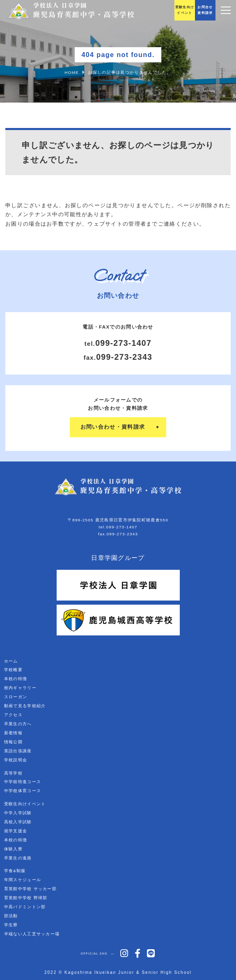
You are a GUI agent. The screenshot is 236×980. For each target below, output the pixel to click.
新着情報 (13, 733)
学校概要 (13, 670)
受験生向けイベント (25, 804)
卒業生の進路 (18, 858)
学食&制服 (15, 871)
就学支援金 (16, 831)
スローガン (16, 697)
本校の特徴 (16, 679)
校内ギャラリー (20, 688)
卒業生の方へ (18, 724)
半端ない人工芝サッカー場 (32, 934)
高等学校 (13, 773)
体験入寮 (13, 849)
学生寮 (11, 925)
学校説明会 (16, 760)
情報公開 (13, 742)
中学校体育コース (23, 791)
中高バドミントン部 (25, 907)
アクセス (13, 715)
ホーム (11, 661)
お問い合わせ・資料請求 (113, 427)
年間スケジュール (23, 880)
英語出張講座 (18, 751)
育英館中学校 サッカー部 (30, 889)
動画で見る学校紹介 (25, 706)
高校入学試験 (18, 822)
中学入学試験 (18, 813)
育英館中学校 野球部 (26, 898)
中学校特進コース (23, 782)
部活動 (11, 916)
